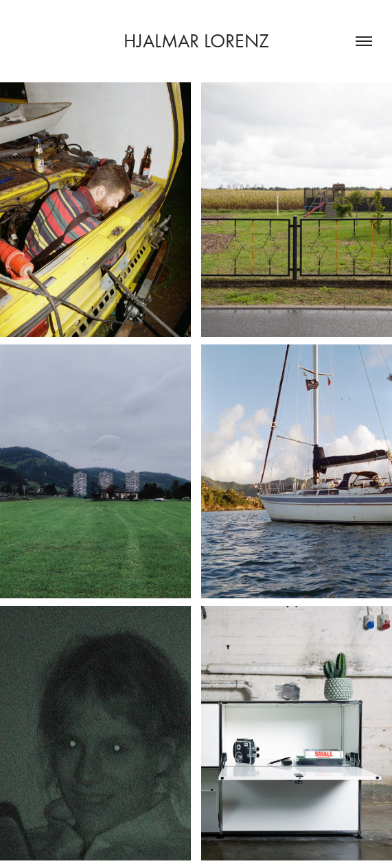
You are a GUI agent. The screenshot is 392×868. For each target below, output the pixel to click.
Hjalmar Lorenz (196, 41)
